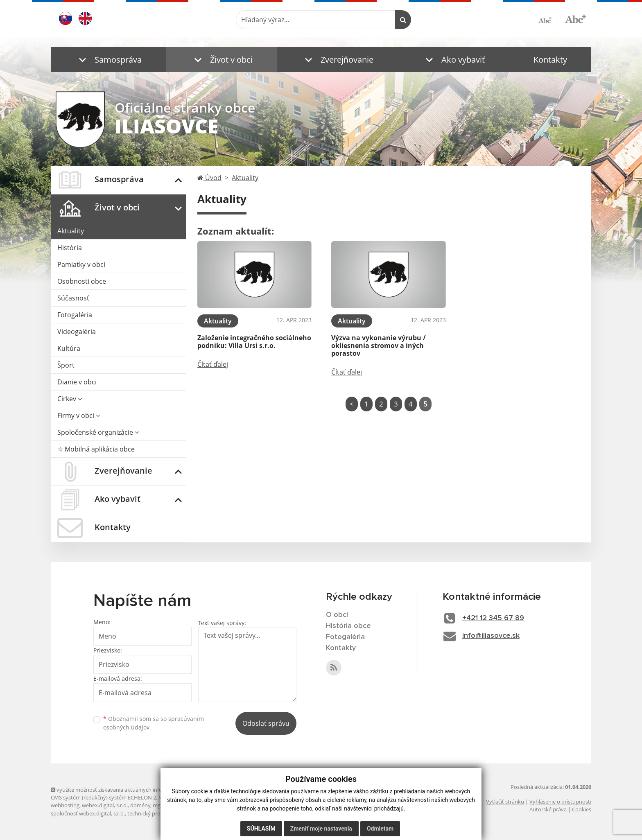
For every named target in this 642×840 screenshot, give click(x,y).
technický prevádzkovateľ (158, 813)
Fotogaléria (75, 315)
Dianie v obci (77, 382)
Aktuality (71, 231)
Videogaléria (77, 332)
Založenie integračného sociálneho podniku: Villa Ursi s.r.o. (254, 342)
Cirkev (70, 399)
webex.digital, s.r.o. (105, 805)
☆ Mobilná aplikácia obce (96, 449)
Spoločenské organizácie (98, 432)
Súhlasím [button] (261, 829)
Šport (66, 365)
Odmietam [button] (380, 829)
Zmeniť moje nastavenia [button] (321, 829)
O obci (337, 615)
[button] (108, 60)
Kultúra (69, 348)
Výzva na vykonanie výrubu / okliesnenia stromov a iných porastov (379, 345)
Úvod (209, 178)
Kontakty (550, 60)
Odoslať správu (266, 723)
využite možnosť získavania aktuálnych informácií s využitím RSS (132, 790)
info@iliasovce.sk (491, 636)
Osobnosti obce (82, 281)
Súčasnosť (73, 298)
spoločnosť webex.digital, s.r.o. (88, 813)
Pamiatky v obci (81, 264)
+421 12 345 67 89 (493, 618)
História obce (348, 626)
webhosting (65, 805)
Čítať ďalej (213, 364)
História (70, 248)
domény (140, 805)
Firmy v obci (79, 415)
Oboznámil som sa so (154, 723)
